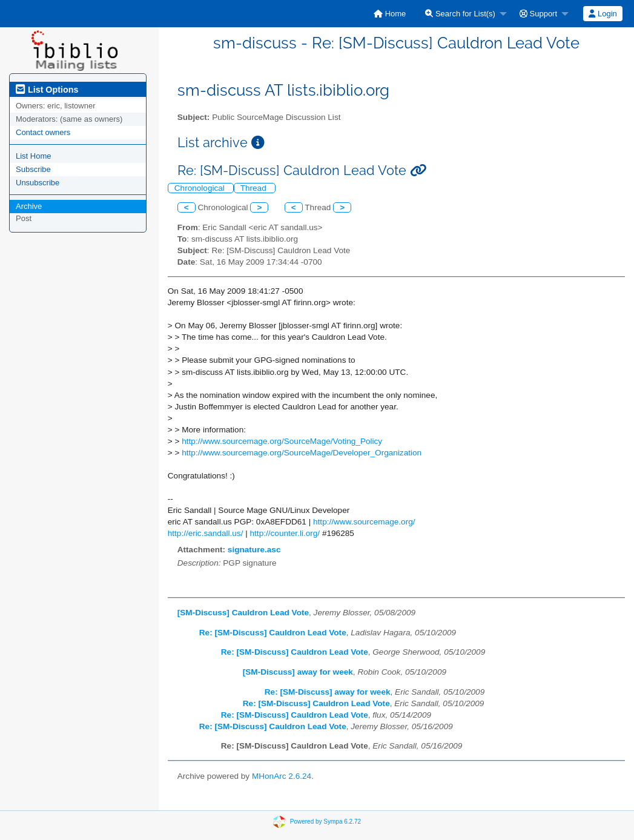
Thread (255, 188)
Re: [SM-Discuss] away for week (328, 692)
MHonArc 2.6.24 (282, 776)
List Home (34, 156)
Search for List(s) (460, 14)
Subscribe (33, 169)
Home (390, 14)
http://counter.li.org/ (285, 533)
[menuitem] (390, 14)
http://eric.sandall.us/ (206, 533)
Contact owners (43, 132)
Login (603, 14)
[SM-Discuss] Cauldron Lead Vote (243, 613)
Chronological (201, 188)
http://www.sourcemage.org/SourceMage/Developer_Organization (302, 453)
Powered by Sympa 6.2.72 (325, 822)
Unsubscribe (38, 183)
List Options (47, 90)
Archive (29, 206)
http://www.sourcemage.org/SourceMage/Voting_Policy (282, 441)
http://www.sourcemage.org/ (364, 522)
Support (538, 14)
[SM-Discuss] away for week (298, 672)
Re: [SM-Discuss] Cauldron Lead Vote (273, 633)
